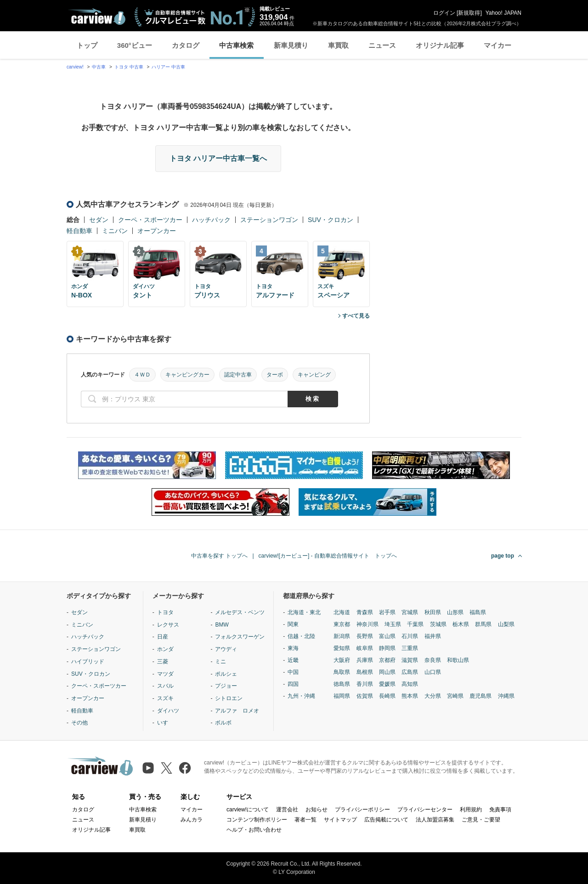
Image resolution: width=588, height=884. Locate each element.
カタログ (186, 45)
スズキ (165, 698)
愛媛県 (387, 684)
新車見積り (291, 45)
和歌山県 (458, 660)
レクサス (168, 625)
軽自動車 (79, 231)
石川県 (410, 636)
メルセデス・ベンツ (240, 612)
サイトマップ (340, 820)
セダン (99, 220)
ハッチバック (211, 220)
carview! (75, 67)
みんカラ (192, 820)
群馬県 (483, 624)
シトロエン (229, 698)
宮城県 (410, 612)
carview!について (248, 810)
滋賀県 (410, 660)
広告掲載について (386, 820)
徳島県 (342, 684)
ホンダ (165, 649)
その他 (79, 723)
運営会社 (287, 810)
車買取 (338, 45)
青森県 (365, 612)
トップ (87, 45)
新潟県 (342, 636)
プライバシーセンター (425, 810)
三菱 (163, 662)
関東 (293, 624)
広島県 (410, 672)
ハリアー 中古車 (168, 67)
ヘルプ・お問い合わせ (254, 830)
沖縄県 (506, 696)
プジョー (226, 686)
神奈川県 (367, 624)
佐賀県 (365, 696)
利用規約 (471, 810)
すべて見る (356, 316)
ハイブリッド (88, 662)
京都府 (387, 660)
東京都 (342, 624)
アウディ (226, 649)
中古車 (99, 67)
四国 (293, 684)
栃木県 (461, 624)
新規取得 (469, 13)
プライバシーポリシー (362, 810)
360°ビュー (135, 45)
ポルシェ (226, 674)
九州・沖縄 (301, 696)
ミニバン (115, 231)
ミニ (220, 662)
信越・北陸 (301, 636)
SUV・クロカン (331, 220)
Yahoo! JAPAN (503, 13)
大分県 (433, 696)
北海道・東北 (304, 612)
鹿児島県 (481, 696)
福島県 (478, 612)
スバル (165, 686)
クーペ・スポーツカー (150, 220)
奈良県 (433, 660)
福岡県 (342, 696)
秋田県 (433, 612)
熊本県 (410, 696)
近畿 (293, 660)
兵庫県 (365, 660)
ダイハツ (168, 711)
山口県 (433, 672)
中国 (293, 672)
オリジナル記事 (440, 45)
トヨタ (165, 612)
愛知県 (342, 648)
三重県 (410, 648)
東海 (293, 648)
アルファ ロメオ (237, 711)
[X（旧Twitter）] (167, 768)
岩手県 (387, 612)
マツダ (165, 674)
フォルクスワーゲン (240, 637)
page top (503, 556)
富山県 (387, 636)
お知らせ (317, 810)
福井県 (433, 636)
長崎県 (387, 696)
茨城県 (438, 624)
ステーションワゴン (269, 220)
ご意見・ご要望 (481, 820)
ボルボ (223, 723)
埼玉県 (393, 624)
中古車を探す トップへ (219, 556)
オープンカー (157, 231)
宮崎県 (455, 696)
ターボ (275, 375)
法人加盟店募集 (435, 820)
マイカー (498, 45)
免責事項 (500, 810)
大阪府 (342, 660)
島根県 (365, 672)
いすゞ (165, 723)
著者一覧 (305, 820)
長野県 (365, 636)
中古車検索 (236, 45)
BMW (222, 625)
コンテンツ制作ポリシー (257, 820)
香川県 (365, 684)
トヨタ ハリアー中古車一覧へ (218, 158)
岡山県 (387, 672)
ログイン (444, 13)
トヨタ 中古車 (129, 67)
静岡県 (387, 648)
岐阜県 (365, 648)
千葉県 (415, 624)
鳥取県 (342, 672)
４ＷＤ (142, 375)
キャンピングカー (187, 375)
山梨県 (506, 624)
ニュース (382, 45)
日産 (163, 637)
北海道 (342, 612)
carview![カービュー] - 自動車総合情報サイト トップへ (328, 556)
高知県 (410, 684)
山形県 (455, 612)
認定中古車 (238, 375)
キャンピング (314, 375)
